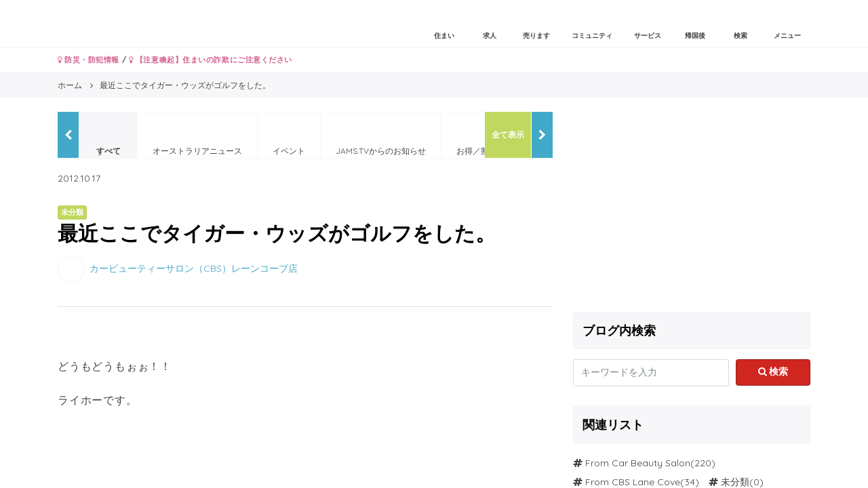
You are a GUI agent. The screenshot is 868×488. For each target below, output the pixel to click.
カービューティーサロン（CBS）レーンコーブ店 (194, 268)
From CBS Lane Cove (633, 482)
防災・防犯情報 (88, 60)
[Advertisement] (692, 207)
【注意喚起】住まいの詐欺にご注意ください (211, 60)
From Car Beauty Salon (638, 463)
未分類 (735, 482)
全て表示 (508, 135)
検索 (773, 371)
